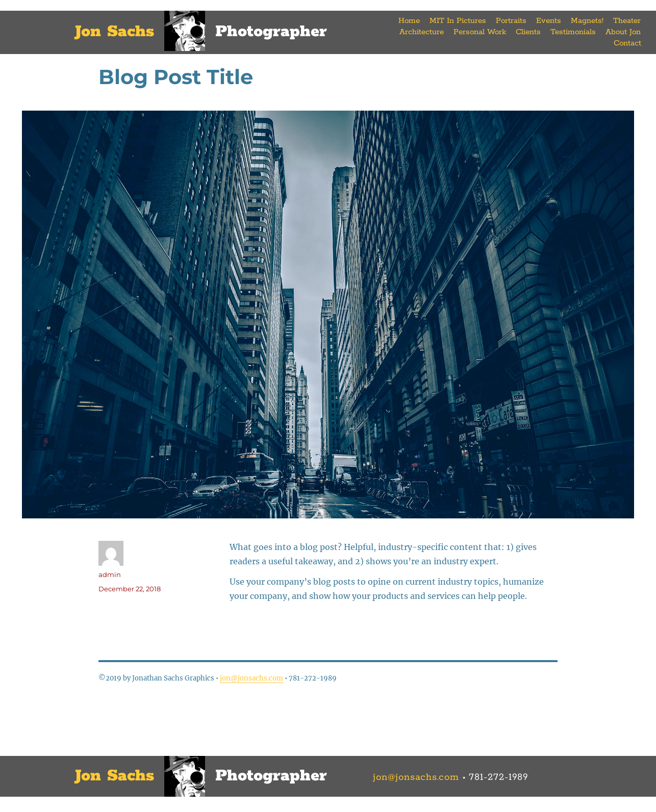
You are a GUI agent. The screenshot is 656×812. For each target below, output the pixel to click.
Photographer (271, 32)
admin (110, 574)
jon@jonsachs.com (251, 678)
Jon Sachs (115, 32)
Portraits (511, 21)
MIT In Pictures (458, 21)
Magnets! (587, 21)
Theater (627, 21)
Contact (627, 43)
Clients (528, 32)
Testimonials (573, 32)
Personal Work (480, 32)
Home (409, 21)
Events (549, 21)
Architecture (422, 32)
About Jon (623, 32)
